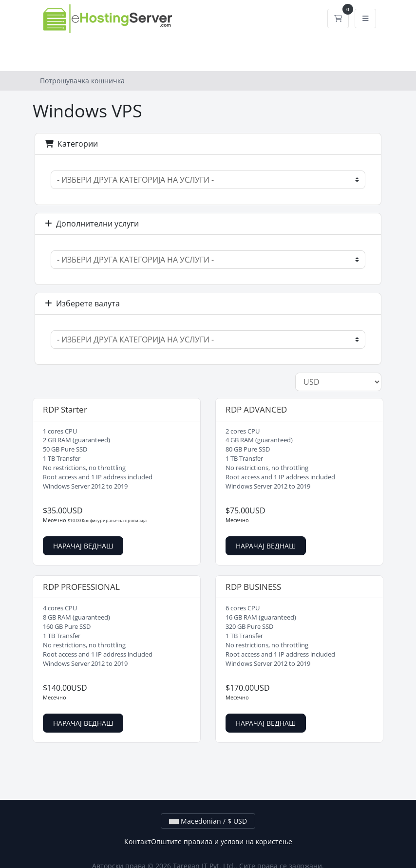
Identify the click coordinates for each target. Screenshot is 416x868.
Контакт (138, 841)
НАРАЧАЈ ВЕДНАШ (83, 546)
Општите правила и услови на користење (222, 841)
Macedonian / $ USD (208, 821)
